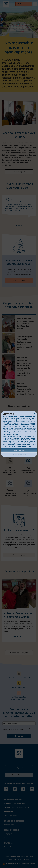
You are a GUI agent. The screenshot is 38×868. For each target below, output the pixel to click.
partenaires (12, 417)
